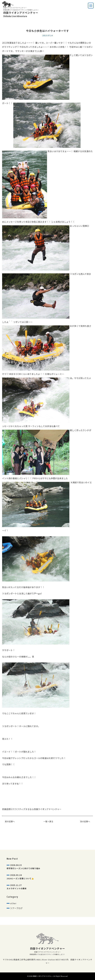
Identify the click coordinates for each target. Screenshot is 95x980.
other (13, 903)
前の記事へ (10, 821)
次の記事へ (85, 821)
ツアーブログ (16, 908)
